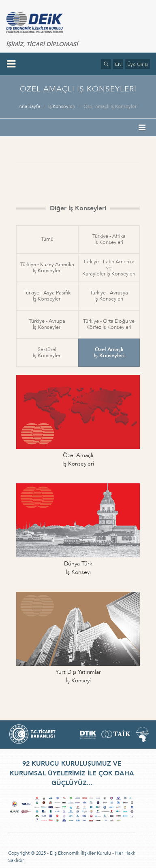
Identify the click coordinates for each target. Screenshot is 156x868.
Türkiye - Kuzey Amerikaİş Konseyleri (47, 268)
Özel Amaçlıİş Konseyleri (109, 352)
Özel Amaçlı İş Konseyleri (111, 106)
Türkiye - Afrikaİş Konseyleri (109, 239)
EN (118, 64)
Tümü (47, 239)
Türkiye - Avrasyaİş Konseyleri (109, 296)
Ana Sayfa (29, 106)
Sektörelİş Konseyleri (47, 352)
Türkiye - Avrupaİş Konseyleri (47, 324)
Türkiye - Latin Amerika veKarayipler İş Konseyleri (109, 268)
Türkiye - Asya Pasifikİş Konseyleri (47, 296)
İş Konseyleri (62, 106)
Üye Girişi (138, 64)
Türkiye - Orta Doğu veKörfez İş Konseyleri (109, 324)
